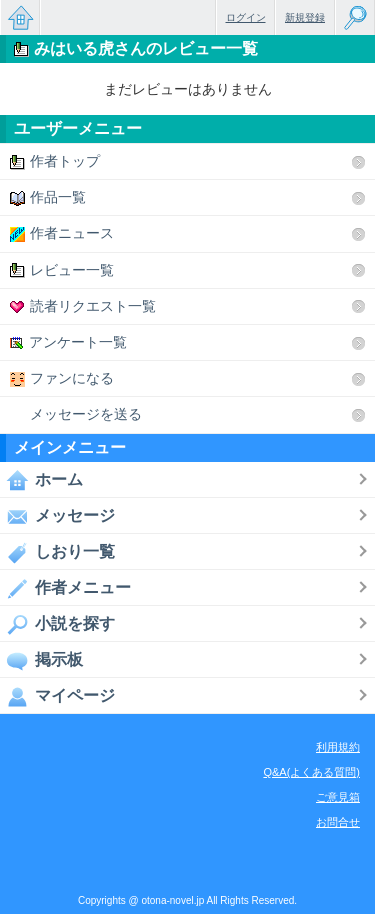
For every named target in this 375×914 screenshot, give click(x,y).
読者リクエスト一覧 (83, 306)
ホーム (41, 480)
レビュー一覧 (62, 270)
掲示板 (41, 660)
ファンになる (62, 378)
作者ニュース (62, 233)
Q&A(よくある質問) (311, 772)
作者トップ (55, 161)
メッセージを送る (76, 414)
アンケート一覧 (68, 342)
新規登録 (305, 17)
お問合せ (338, 822)
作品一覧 (48, 197)
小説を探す (57, 624)
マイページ (57, 696)
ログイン (246, 17)
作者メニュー (65, 588)
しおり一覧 (57, 552)
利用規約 (338, 747)
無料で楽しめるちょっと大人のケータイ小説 (20, 17)
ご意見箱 (338, 797)
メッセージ (57, 516)
